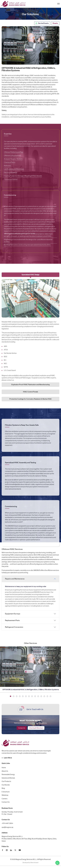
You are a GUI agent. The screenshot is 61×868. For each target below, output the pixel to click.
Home (4, 768)
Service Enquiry (42, 23)
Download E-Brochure (36, 728)
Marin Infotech (34, 863)
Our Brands (6, 785)
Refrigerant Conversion (14, 627)
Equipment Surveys (13, 614)
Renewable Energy (8, 774)
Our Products (6, 781)
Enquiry (55, 23)
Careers (4, 799)
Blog (3, 788)
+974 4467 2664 (7, 823)
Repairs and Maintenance (15, 579)
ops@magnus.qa (7, 827)
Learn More (7, 758)
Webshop (5, 795)
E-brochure (6, 792)
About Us (5, 771)
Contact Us (22, 728)
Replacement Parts (12, 620)
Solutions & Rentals (8, 778)
